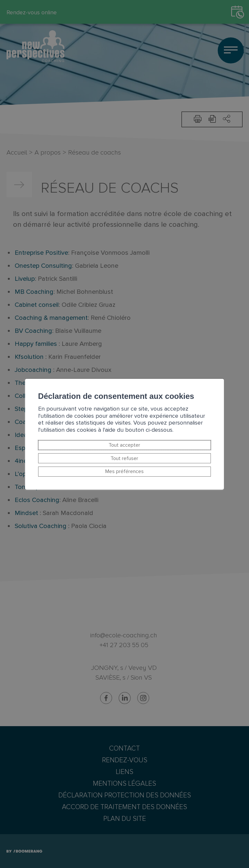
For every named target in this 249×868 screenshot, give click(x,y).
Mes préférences (124, 472)
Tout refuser (125, 458)
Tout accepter (125, 445)
